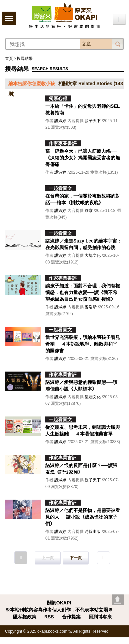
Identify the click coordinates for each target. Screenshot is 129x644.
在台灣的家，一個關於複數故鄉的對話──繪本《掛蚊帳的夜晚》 (83, 199)
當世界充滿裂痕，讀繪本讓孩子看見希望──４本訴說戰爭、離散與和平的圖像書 (83, 344)
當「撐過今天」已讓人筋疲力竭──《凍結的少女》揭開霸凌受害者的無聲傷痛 (83, 158)
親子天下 (93, 121)
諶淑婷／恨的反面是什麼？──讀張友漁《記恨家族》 (81, 469)
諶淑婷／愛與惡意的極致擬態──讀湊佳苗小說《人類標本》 (81, 386)
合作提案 (71, 617)
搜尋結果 (25, 59)
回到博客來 (100, 617)
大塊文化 (93, 255)
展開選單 (9, 18)
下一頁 (76, 558)
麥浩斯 (91, 307)
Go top (118, 600)
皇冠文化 (93, 397)
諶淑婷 (60, 121)
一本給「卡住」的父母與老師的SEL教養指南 (82, 109)
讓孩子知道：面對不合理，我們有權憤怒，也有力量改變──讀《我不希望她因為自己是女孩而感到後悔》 (83, 292)
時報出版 (93, 532)
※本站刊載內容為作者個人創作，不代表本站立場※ (59, 610)
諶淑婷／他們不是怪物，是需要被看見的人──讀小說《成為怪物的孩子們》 (83, 517)
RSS (49, 617)
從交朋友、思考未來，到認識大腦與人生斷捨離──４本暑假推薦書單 (83, 430)
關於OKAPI (59, 603)
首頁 (9, 59)
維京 (89, 211)
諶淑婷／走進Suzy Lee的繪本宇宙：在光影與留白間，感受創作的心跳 (83, 244)
